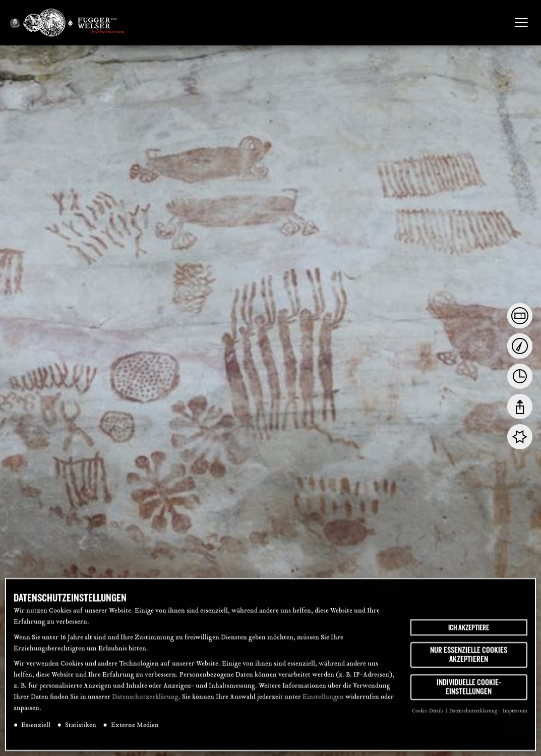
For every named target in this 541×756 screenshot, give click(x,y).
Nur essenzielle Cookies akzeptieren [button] (469, 662)
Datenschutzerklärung (145, 704)
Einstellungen (323, 704)
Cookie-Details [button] (428, 718)
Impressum (515, 718)
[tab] (520, 316)
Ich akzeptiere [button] (469, 634)
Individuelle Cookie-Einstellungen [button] (469, 694)
